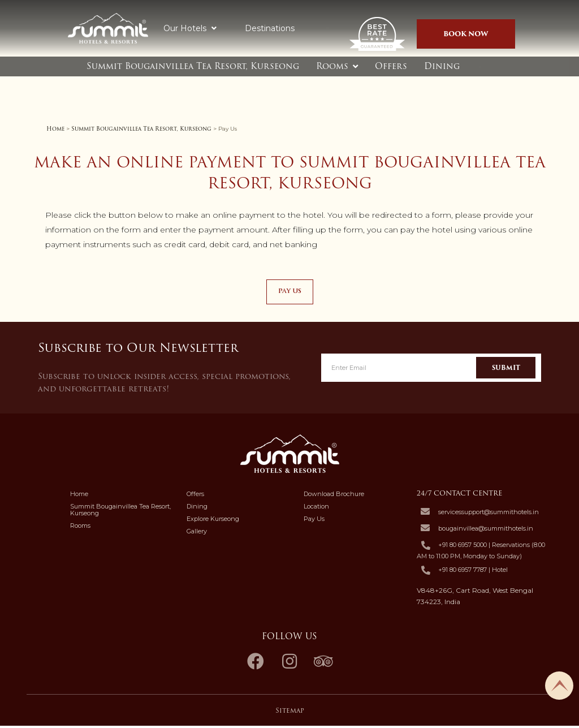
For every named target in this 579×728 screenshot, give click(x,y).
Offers (391, 66)
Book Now (466, 34)
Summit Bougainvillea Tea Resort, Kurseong (193, 66)
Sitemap (290, 712)
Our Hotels (190, 28)
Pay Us (314, 521)
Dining (442, 66)
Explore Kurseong (213, 521)
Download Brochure (334, 496)
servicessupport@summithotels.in (489, 514)
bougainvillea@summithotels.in (486, 530)
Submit (506, 369)
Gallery (197, 533)
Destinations (270, 28)
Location (316, 509)
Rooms (332, 66)
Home (55, 129)
